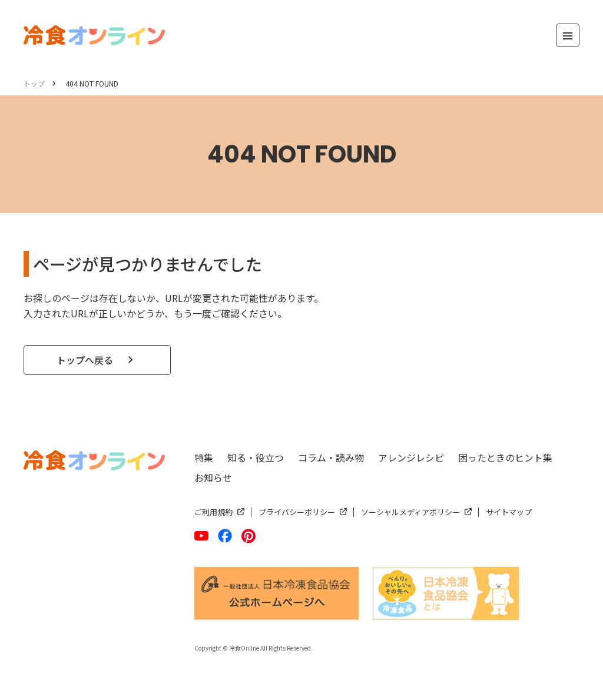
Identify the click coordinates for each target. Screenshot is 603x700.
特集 (204, 457)
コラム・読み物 (331, 457)
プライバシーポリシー (297, 512)
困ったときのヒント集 (505, 457)
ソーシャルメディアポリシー (410, 512)
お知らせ (213, 477)
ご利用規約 (213, 512)
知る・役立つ (256, 457)
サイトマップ (509, 512)
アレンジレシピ (411, 457)
